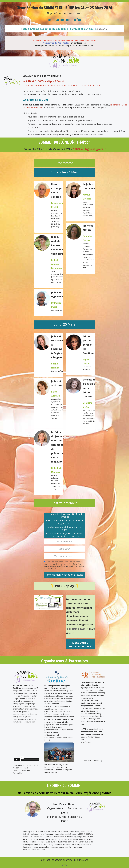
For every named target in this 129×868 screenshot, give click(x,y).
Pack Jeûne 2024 (75, 629)
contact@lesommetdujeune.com (70, 860)
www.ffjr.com (86, 742)
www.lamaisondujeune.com (24, 722)
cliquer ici (102, 29)
